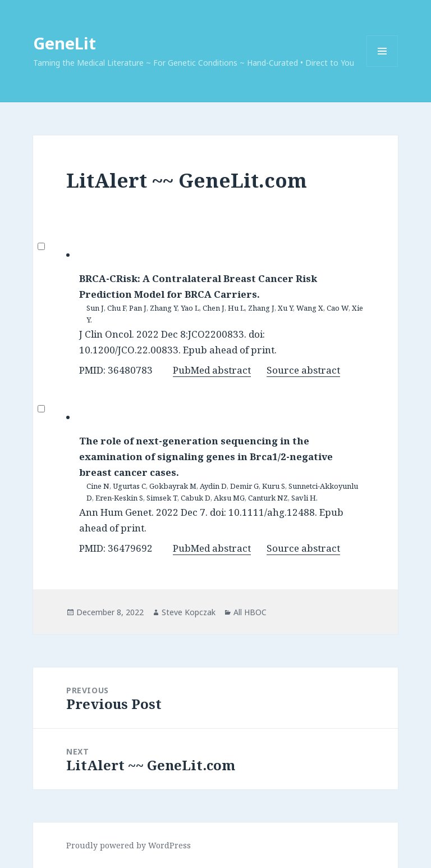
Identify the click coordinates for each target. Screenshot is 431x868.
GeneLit (65, 43)
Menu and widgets (382, 67)
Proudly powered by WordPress (129, 845)
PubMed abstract (212, 370)
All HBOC (250, 612)
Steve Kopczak (189, 612)
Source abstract (303, 370)
